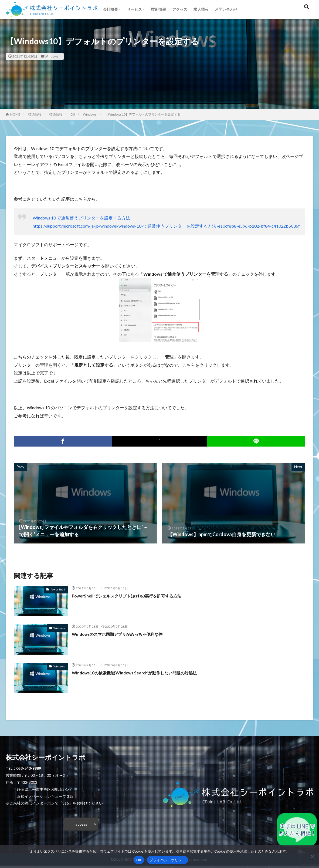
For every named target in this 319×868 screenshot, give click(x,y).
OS (73, 114)
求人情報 (201, 9)
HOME (15, 114)
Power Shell (58, 589)
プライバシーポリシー (167, 860)
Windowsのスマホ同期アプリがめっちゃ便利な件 (126, 634)
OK (139, 860)
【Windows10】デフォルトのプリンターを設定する (143, 114)
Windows (51, 56)
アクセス (180, 9)
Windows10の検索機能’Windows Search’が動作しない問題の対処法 (146, 673)
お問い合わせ (226, 9)
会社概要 (110, 9)
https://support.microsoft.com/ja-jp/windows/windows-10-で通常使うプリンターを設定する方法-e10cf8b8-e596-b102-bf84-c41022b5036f (166, 226)
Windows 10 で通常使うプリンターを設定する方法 (81, 218)
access (81, 825)
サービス (134, 9)
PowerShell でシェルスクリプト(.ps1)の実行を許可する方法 (137, 596)
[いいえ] (312, 856)
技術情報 (158, 9)
